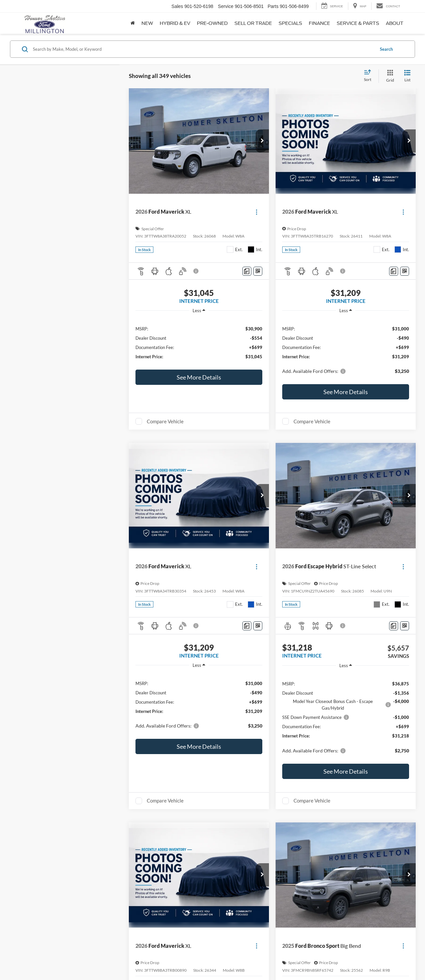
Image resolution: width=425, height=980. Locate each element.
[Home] (133, 23)
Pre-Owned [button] (212, 23)
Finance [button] (319, 23)
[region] (199, 342)
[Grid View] (389, 76)
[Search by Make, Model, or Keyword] (203, 49)
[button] (262, 141)
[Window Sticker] (258, 271)
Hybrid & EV (175, 23)
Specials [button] (290, 23)
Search (386, 49)
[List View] (407, 76)
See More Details (199, 377)
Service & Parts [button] (358, 23)
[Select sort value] (370, 76)
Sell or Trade (253, 23)
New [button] (147, 23)
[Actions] (256, 212)
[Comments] (247, 271)
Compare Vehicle (165, 421)
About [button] (395, 23)
